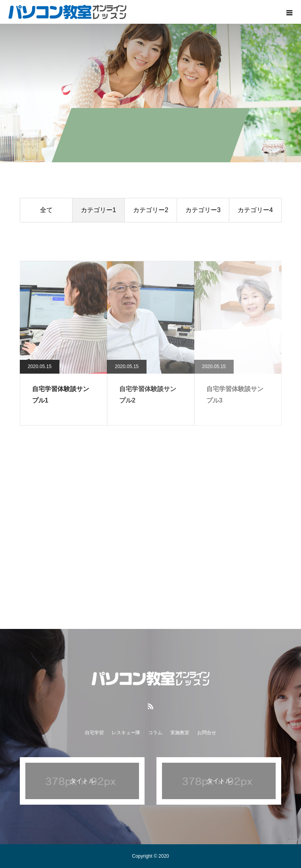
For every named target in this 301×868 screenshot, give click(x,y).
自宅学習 (94, 733)
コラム (155, 733)
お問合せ (207, 733)
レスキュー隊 (126, 733)
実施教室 (180, 733)
